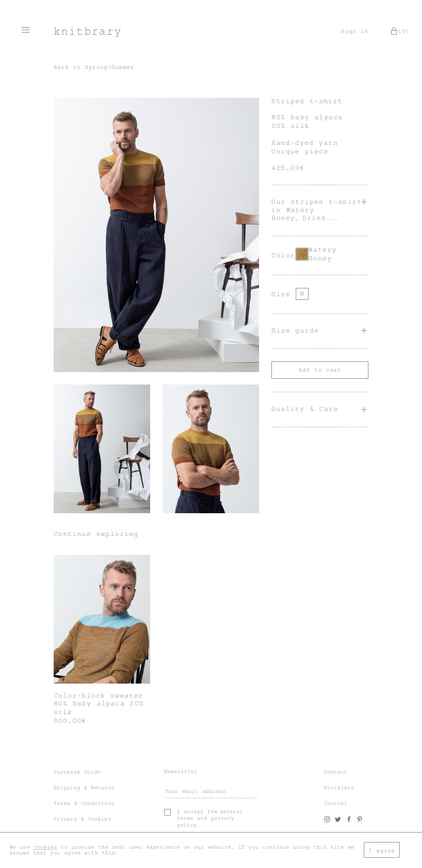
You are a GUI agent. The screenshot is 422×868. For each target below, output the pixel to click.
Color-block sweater (99, 696)
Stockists (339, 788)
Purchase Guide (77, 772)
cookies (46, 847)
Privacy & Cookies (83, 819)
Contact (336, 772)
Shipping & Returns (84, 788)
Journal (336, 803)
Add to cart (320, 370)
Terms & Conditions (84, 803)
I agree (382, 850)
